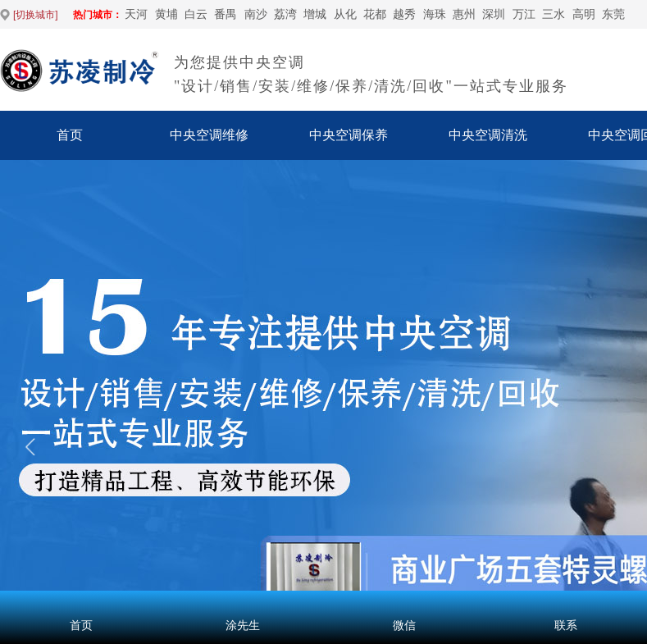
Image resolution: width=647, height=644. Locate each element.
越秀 (404, 14)
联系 (566, 625)
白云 (196, 14)
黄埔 (166, 14)
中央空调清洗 (488, 135)
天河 (136, 14)
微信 (404, 625)
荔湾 (285, 14)
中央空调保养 (349, 135)
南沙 (256, 14)
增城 (315, 14)
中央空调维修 (209, 135)
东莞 (613, 14)
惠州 (464, 14)
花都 (375, 14)
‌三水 (554, 14)
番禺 (226, 14)
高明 (584, 14)
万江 (524, 14)
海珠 (435, 14)
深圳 (494, 14)
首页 (70, 135)
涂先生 (243, 625)
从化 (345, 14)
